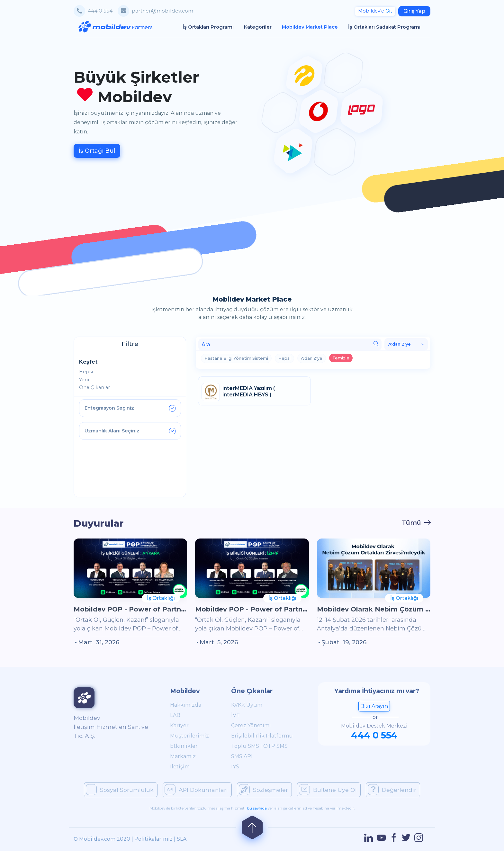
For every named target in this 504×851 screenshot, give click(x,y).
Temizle (341, 358)
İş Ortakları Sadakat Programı (387, 27)
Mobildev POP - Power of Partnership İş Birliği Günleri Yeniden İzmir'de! (252, 609)
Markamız (183, 756)
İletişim (180, 767)
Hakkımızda (186, 705)
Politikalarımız (153, 839)
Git (375, 11)
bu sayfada (257, 808)
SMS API (242, 756)
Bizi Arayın (374, 706)
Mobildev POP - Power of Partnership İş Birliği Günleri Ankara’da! (130, 609)
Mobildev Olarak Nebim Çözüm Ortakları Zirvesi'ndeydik (374, 609)
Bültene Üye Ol (328, 790)
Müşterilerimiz (189, 736)
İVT (235, 715)
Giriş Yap (414, 11)
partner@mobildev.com (162, 11)
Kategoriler (260, 27)
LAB (175, 715)
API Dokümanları (196, 790)
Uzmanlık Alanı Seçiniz (130, 431)
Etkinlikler (184, 746)
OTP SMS (275, 746)
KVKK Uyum (247, 705)
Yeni (84, 380)
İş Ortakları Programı (211, 27)
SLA (182, 839)
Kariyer (179, 725)
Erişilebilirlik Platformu (262, 736)
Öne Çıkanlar (94, 387)
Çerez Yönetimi (251, 725)
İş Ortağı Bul (97, 151)
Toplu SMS (245, 746)
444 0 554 (100, 11)
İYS (235, 767)
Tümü (411, 522)
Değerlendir (392, 790)
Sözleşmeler (263, 790)
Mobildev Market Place (312, 27)
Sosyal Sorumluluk (120, 790)
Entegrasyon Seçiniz (130, 408)
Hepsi (86, 372)
